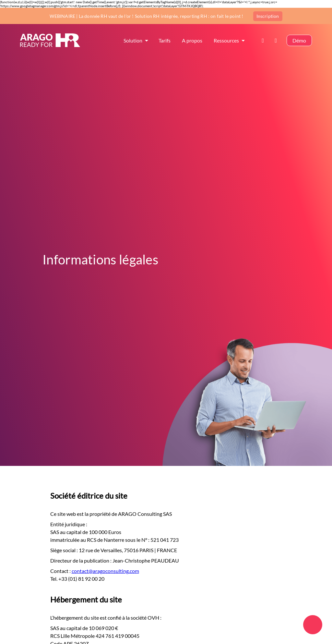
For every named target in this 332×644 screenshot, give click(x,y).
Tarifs (165, 41)
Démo (299, 41)
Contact (265, 41)
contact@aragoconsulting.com (105, 571)
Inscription (268, 16)
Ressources (226, 41)
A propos (192, 41)
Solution (133, 41)
